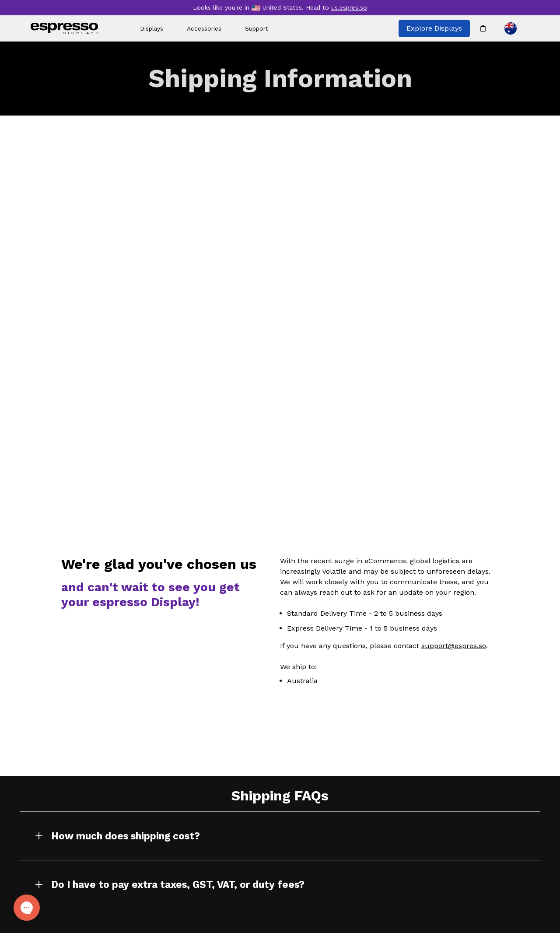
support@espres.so (454, 646)
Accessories (204, 28)
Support (257, 28)
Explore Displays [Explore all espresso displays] (434, 28)
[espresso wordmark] (65, 28)
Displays (152, 28)
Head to (336, 7)
